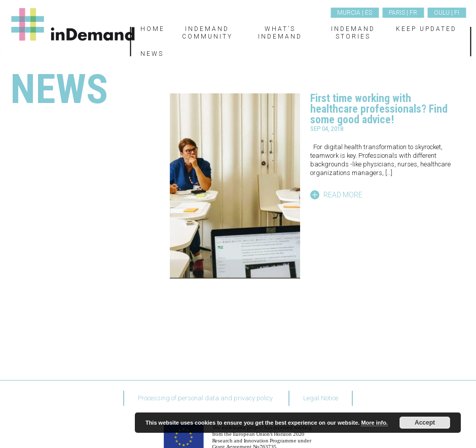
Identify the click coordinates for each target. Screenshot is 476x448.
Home (153, 29)
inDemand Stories (353, 32)
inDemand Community (207, 32)
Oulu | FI (447, 13)
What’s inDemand (280, 32)
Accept (425, 423)
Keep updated (426, 29)
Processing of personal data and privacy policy (205, 398)
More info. (374, 423)
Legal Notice (321, 398)
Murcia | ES (355, 13)
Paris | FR (403, 13)
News (152, 54)
